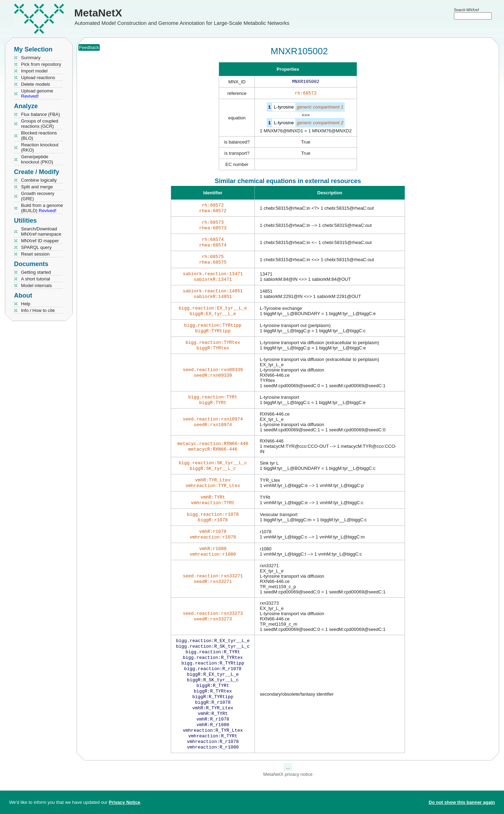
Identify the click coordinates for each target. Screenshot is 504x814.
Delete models (36, 84)
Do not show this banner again (462, 802)
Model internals (36, 286)
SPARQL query (36, 247)
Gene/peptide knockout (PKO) (37, 159)
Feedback (89, 47)
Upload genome (37, 93)
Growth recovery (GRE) (38, 196)
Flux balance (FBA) (40, 114)
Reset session (35, 254)
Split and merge (37, 187)
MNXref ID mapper (40, 241)
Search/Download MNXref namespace (41, 231)
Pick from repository (41, 64)
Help (26, 304)
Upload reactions (38, 78)
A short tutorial (36, 279)
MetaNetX (98, 13)
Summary (31, 58)
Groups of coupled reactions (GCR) (40, 124)
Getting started (36, 272)
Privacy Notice (125, 802)
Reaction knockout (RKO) (40, 147)
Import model (34, 71)
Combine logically (39, 180)
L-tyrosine (284, 108)
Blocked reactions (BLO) (39, 135)
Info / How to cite (38, 310)
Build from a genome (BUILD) (42, 208)
